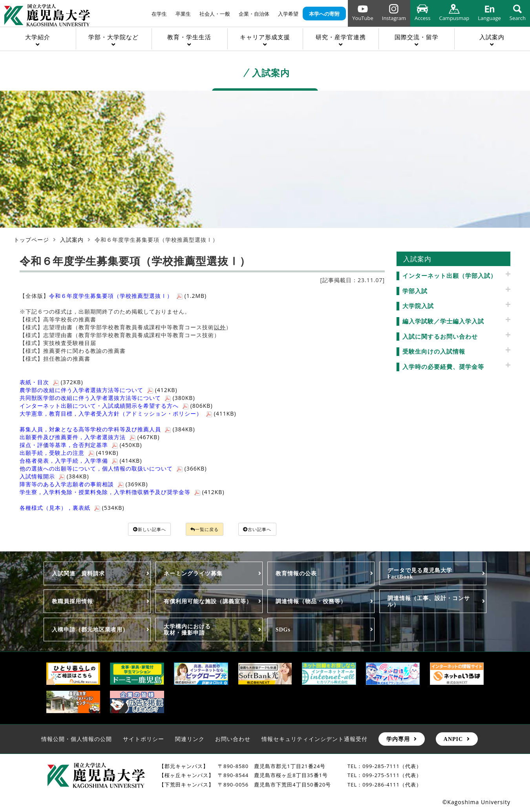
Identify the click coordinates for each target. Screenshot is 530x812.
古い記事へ (267, 530)
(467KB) (90, 437)
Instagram (394, 18)
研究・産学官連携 (341, 37)
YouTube (363, 18)
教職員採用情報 (72, 602)
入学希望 (288, 14)
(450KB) (81, 445)
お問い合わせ (233, 740)
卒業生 (183, 14)
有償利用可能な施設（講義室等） (208, 602)
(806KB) (116, 406)
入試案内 (492, 37)
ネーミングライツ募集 (193, 575)
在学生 (159, 14)
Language (489, 18)
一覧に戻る (205, 530)
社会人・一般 (215, 14)
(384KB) (107, 429)
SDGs (283, 631)
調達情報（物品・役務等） (311, 602)
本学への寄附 (324, 14)
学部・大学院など (113, 37)
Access (422, 18)
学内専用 (398, 740)
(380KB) (107, 398)
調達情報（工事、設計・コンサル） (429, 602)
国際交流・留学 (417, 37)
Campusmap (454, 18)
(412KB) (99, 390)
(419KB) (69, 453)
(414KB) (81, 461)
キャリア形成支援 (265, 37)
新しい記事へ (140, 530)
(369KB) (84, 484)
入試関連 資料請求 (78, 575)
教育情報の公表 (296, 575)
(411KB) (128, 413)
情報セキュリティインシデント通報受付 (314, 740)
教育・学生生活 (189, 37)
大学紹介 (38, 37)
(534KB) (72, 508)
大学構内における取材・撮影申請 (187, 631)
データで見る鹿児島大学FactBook (420, 575)
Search (518, 18)
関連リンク (190, 740)
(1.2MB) (128, 296)
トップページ (31, 240)
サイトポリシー (143, 740)
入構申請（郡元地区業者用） (90, 631)
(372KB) (51, 382)
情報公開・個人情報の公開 (77, 740)
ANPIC (453, 740)
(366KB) (113, 468)
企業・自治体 (254, 14)
